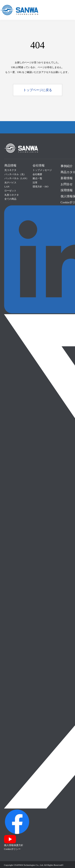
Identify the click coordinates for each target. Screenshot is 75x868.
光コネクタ (10, 170)
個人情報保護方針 (14, 845)
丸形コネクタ (12, 195)
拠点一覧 (37, 178)
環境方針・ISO (40, 187)
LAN (7, 187)
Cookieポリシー (12, 849)
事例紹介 (67, 166)
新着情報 (67, 178)
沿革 (35, 183)
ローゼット (10, 191)
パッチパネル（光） (15, 174)
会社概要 (37, 174)
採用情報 (67, 190)
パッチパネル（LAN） (16, 178)
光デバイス (10, 183)
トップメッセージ (42, 170)
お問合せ (67, 184)
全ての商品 (10, 199)
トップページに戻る (38, 90)
